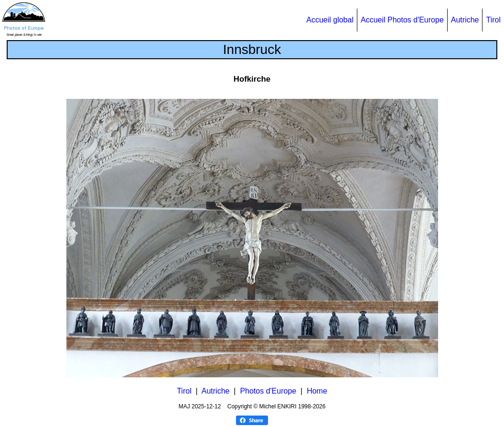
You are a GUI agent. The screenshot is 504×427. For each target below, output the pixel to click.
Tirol (493, 20)
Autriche (465, 20)
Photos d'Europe (268, 391)
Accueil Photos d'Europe (402, 20)
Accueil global (330, 20)
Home (317, 391)
